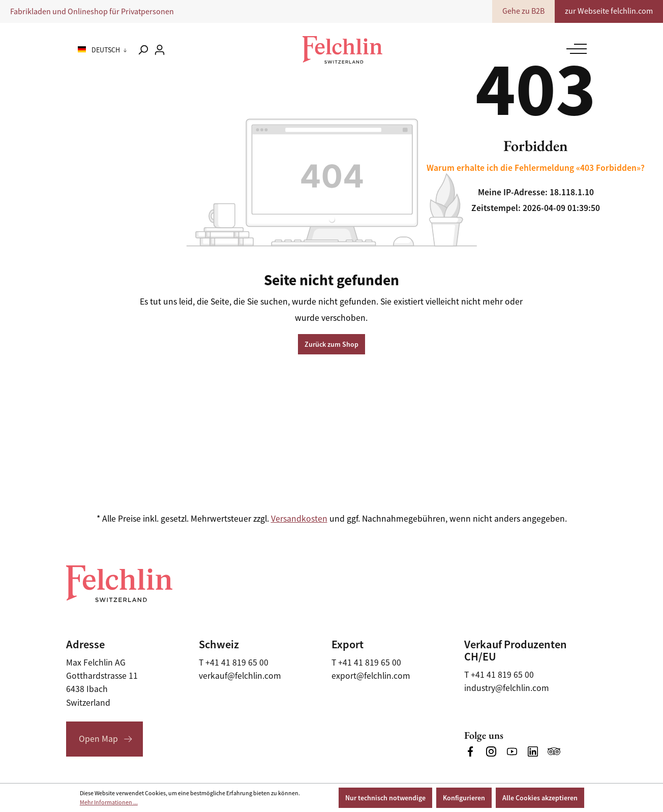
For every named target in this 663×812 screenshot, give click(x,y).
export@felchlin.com (371, 676)
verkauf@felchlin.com (240, 676)
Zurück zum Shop (331, 344)
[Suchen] (143, 50)
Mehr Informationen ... (109, 802)
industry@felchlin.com (507, 688)
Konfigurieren (464, 798)
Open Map (98, 739)
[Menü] (574, 49)
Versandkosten (299, 519)
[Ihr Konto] (160, 50)
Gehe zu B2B (523, 11)
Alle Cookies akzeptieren (540, 798)
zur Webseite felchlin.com (609, 11)
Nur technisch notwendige (385, 798)
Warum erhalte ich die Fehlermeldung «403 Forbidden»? (536, 168)
